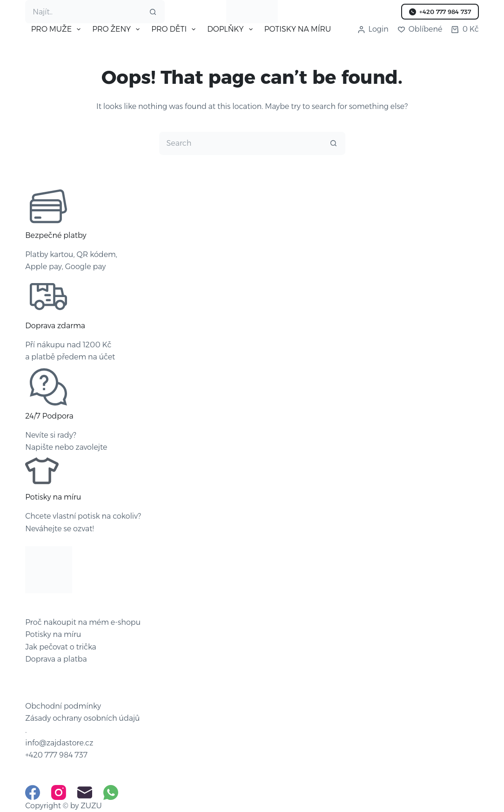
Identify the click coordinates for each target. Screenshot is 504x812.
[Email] (85, 792)
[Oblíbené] (420, 29)
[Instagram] (59, 792)
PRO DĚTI (175, 29)
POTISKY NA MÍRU (298, 29)
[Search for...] (83, 12)
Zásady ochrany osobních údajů (82, 718)
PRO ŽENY (118, 29)
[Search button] (153, 12)
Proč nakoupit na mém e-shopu (83, 622)
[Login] (373, 29)
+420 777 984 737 (440, 12)
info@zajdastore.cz (59, 743)
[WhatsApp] (111, 792)
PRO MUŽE (58, 29)
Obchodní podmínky (63, 706)
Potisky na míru (53, 634)
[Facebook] (33, 792)
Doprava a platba (56, 659)
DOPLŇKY (232, 29)
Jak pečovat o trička (61, 647)
